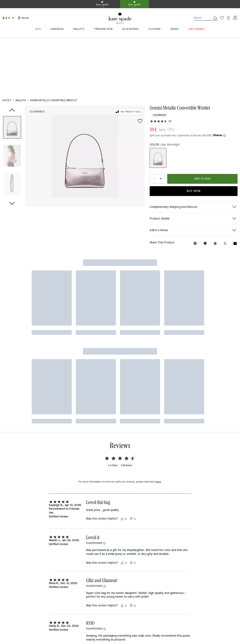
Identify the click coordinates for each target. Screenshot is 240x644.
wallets (21, 43)
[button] (12, 71)
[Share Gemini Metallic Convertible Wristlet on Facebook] (195, 186)
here (158, 248)
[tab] (102, 4)
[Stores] (23, 18)
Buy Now (194, 134)
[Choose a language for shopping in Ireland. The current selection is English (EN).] (9, 18)
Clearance (37, 55)
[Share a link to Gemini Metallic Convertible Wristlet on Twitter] (225, 186)
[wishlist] (140, 64)
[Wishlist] (222, 18)
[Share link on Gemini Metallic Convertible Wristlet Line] (205, 186)
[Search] (200, 18)
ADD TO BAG (202, 122)
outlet (7, 43)
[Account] (229, 18)
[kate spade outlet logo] (120, 18)
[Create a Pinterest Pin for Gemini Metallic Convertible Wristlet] (215, 186)
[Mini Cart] (235, 18)
